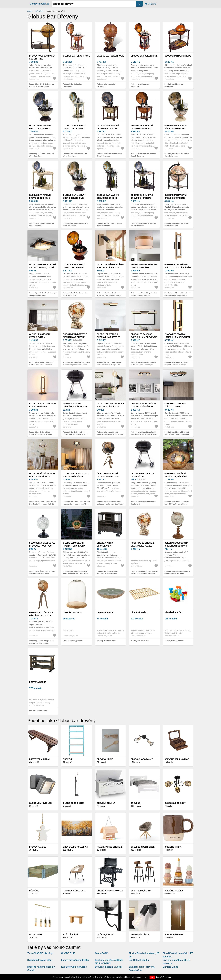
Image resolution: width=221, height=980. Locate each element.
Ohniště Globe (170, 967)
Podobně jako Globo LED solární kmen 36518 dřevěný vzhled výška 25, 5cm (76, 574)
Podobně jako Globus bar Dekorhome (72, 85)
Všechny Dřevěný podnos (73, 641)
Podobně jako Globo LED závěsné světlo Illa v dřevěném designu (143, 364)
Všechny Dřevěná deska (38, 710)
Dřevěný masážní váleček (109, 967)
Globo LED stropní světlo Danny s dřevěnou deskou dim (177, 407)
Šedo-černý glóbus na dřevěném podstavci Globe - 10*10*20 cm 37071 (42, 546)
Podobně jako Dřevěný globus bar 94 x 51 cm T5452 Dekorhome (43, 85)
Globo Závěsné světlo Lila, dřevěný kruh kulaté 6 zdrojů (42, 476)
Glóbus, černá (105, 935)
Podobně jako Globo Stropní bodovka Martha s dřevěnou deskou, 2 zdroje (110, 434)
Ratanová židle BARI (74, 891)
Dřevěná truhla (106, 803)
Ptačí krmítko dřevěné (110, 847)
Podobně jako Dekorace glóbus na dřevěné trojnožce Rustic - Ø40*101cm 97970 (42, 643)
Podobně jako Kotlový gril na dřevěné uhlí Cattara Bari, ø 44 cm (75, 433)
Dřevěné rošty (139, 613)
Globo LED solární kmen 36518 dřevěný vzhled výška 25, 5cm (75, 546)
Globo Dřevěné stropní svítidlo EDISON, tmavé (42, 266)
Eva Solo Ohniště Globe (74, 967)
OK (152, 977)
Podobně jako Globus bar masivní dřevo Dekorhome (42, 155)
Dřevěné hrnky (173, 847)
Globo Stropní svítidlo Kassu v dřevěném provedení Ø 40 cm (76, 476)
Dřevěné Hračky (174, 891)
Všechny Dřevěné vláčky (174, 641)
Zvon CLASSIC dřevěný (40, 953)
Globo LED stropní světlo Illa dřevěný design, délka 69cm (108, 337)
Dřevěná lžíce (105, 759)
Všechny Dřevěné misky (106, 641)
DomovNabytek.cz (40, 4)
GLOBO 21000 (36, 935)
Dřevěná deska (38, 682)
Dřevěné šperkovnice (177, 759)
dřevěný (40, 11)
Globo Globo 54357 (175, 803)
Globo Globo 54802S (142, 759)
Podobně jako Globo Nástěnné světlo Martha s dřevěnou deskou (109, 294)
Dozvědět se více (164, 977)
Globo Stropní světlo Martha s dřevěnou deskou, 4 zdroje (143, 407)
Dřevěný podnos (72, 613)
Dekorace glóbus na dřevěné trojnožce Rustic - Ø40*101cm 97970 (42, 615)
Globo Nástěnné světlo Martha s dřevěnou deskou (110, 267)
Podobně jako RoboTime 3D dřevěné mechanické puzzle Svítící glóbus (76, 364)
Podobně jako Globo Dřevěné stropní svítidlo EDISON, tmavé (43, 294)
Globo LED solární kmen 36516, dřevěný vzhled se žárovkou (176, 476)
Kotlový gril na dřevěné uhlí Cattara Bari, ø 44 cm (75, 407)
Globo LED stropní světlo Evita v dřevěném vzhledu (40, 337)
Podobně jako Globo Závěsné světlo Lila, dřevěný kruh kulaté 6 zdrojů (42, 503)
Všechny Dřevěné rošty (139, 641)
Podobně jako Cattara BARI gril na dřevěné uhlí (143, 503)
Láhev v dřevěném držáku (75, 960)
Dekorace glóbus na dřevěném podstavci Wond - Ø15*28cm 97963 (176, 546)
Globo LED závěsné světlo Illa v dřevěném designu (144, 337)
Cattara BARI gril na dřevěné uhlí (142, 475)
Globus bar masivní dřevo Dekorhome (40, 127)
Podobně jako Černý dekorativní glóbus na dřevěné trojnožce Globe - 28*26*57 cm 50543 (110, 504)
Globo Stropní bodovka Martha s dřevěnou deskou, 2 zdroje (110, 407)
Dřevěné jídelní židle (143, 847)
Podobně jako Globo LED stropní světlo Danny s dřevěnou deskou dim (177, 434)
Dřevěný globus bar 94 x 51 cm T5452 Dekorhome (42, 59)
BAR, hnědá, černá (141, 891)
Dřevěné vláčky (174, 613)
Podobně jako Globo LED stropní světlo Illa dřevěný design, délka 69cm (109, 365)
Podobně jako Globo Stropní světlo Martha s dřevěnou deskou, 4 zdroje (144, 433)
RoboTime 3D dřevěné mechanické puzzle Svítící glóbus (75, 337)
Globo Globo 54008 (74, 803)
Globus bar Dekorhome (76, 56)
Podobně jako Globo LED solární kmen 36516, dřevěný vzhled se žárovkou (177, 504)
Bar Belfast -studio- (139, 960)
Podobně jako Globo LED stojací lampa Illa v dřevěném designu (176, 364)
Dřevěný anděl (38, 847)
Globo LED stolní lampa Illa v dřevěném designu (43, 407)
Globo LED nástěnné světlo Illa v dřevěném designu (178, 267)
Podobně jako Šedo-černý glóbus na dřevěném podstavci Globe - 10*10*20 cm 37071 (43, 574)
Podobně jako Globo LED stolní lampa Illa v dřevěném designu (41, 433)
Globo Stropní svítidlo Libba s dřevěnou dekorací (144, 267)
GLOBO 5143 (68, 953)
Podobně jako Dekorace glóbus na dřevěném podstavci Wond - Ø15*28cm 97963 (177, 574)
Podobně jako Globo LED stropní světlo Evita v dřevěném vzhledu (41, 364)
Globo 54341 (102, 953)
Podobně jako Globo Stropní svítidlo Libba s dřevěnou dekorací (144, 294)
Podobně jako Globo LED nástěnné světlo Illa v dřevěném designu (177, 294)
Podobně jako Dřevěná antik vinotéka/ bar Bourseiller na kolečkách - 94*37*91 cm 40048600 (109, 574)
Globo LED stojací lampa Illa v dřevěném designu (177, 337)
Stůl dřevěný (71, 935)
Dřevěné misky (105, 613)
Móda (30, 11)
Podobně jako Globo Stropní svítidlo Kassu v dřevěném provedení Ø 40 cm (76, 504)
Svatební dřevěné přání (40, 960)
